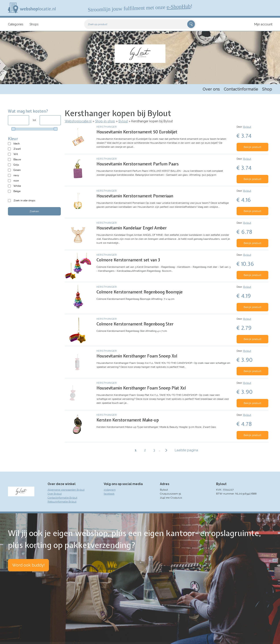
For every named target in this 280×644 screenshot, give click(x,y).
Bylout (123, 121)
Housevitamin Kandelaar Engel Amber (132, 228)
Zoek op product (98, 24)
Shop (267, 89)
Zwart (17, 149)
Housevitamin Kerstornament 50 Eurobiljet (137, 132)
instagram (110, 490)
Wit (16, 154)
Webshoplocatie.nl (78, 121)
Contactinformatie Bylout (62, 498)
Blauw (17, 159)
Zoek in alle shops (24, 200)
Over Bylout (55, 494)
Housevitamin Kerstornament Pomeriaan (135, 196)
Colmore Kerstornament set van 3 (128, 260)
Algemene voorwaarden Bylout (66, 490)
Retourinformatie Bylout (62, 502)
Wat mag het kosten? (28, 111)
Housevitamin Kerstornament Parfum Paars (138, 164)
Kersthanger (107, 127)
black (17, 144)
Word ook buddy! (28, 565)
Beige (17, 191)
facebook (109, 494)
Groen (17, 170)
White (17, 186)
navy (16, 175)
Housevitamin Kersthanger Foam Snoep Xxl (137, 356)
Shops (34, 24)
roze (16, 181)
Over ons (211, 89)
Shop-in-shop (105, 121)
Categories (16, 24)
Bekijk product (252, 147)
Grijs (16, 165)
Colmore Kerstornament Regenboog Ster (135, 324)
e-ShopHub (178, 7)
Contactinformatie (241, 89)
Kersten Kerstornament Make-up (128, 420)
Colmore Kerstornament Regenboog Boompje (140, 292)
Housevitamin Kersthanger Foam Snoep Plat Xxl (141, 388)
